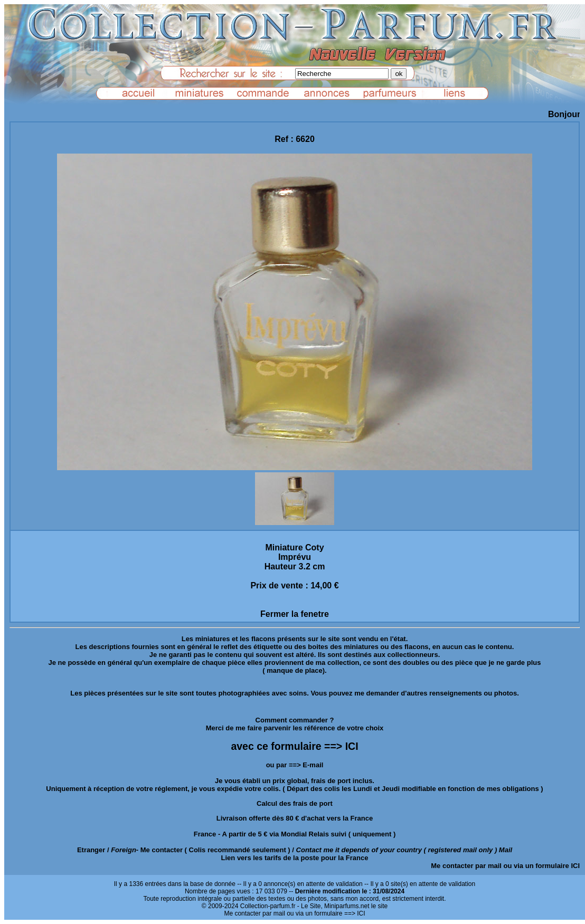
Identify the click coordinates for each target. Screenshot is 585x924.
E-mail (313, 765)
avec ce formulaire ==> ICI (294, 746)
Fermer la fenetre (295, 614)
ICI (575, 866)
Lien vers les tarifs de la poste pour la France (295, 858)
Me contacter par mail (466, 866)
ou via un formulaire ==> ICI (326, 913)
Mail (506, 850)
